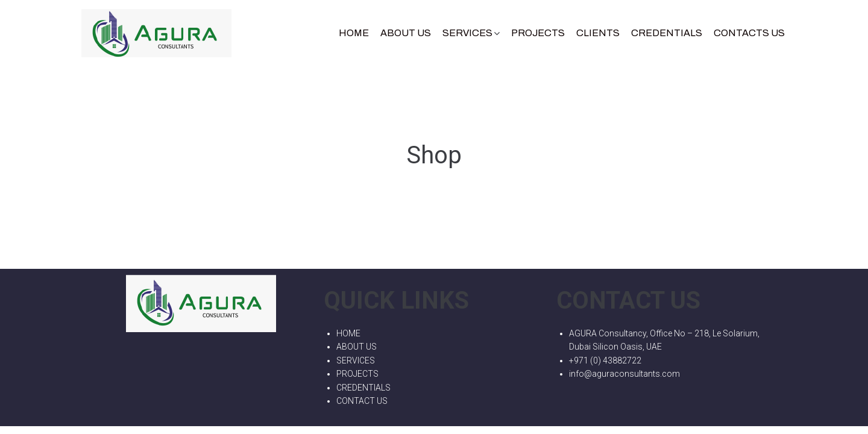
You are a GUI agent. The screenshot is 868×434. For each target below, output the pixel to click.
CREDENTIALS (667, 33)
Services (467, 33)
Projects (538, 33)
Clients (598, 33)
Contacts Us (749, 33)
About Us (406, 33)
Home (354, 33)
